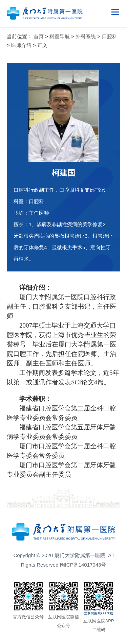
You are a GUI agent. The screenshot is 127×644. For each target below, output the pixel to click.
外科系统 (86, 36)
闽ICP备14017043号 (83, 565)
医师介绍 (21, 45)
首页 (39, 36)
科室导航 (60, 36)
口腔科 (110, 36)
